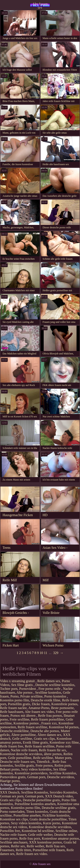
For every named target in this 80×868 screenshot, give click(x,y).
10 (41, 653)
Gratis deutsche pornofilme (48, 819)
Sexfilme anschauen (14, 842)
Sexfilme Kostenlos (63, 773)
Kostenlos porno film (15, 700)
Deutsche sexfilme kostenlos (55, 685)
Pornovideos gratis (13, 777)
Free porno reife (50, 689)
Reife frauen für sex (52, 750)
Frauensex (7, 850)
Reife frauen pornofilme (47, 719)
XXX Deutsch (10, 792)
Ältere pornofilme (23, 735)
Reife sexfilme (43, 758)
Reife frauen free (12, 746)
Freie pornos (44, 765)
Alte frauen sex (40, 5)
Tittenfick (44, 762)
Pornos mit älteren (23, 716)
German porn (36, 777)
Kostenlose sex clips (14, 819)
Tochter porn (9, 689)
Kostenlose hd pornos (64, 727)
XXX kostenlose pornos (45, 842)
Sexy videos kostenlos (36, 769)
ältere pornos (53, 754)
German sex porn (12, 796)
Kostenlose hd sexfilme (38, 831)
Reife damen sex (49, 681)
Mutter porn (63, 758)
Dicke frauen (41, 704)
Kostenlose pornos (27, 723)
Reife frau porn (30, 838)
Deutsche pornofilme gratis (41, 800)
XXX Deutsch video (59, 796)
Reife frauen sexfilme (33, 727)
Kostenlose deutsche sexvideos (21, 754)
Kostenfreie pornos (64, 704)
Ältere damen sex (49, 735)
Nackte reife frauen (24, 750)
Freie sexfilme (19, 719)
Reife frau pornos (50, 716)
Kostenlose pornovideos (31, 773)
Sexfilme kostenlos (48, 693)
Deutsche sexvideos (60, 777)
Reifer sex (18, 846)
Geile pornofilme (20, 758)
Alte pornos (25, 693)
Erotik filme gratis (35, 742)
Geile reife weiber (40, 835)
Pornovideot (28, 689)
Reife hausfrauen (12, 712)
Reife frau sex (55, 846)
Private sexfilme (31, 696)
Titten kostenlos (37, 812)
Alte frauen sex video (39, 712)
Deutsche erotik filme (46, 700)
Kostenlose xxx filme (64, 742)
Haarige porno (10, 781)
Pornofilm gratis (19, 704)
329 (56, 653)
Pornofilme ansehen (27, 815)
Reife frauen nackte (13, 708)
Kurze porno (52, 823)
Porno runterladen (12, 812)
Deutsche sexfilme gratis (59, 808)
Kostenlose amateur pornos (60, 838)
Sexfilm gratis (24, 765)
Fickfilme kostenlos (56, 815)
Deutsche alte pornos (45, 731)
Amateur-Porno (39, 708)
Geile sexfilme (22, 739)
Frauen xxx (49, 723)
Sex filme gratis (22, 685)
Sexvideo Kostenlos (63, 792)
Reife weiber (35, 846)
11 (46, 653)
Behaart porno (10, 769)
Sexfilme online (66, 831)
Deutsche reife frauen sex (17, 762)
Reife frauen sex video (32, 854)
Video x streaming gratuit (18, 681)
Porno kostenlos (56, 696)
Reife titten (23, 850)
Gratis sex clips (44, 739)
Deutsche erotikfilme (14, 731)
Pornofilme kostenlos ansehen (35, 804)
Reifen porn (63, 765)
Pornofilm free (10, 831)
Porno (15, 696)
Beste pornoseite (63, 708)
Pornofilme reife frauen (49, 850)
